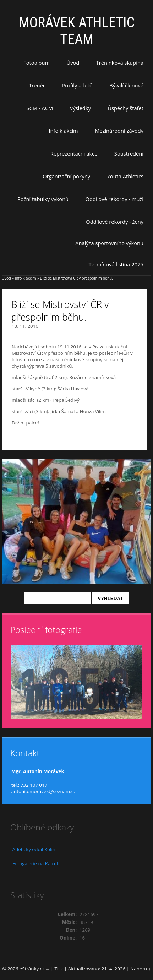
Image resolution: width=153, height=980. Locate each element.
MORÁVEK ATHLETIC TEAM (77, 31)
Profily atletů (77, 85)
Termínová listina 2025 (116, 264)
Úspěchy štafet (125, 108)
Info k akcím (63, 131)
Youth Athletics (125, 176)
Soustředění (129, 153)
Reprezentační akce (74, 153)
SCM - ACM (40, 108)
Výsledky (80, 108)
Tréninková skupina (120, 63)
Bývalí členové (126, 85)
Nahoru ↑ (140, 969)
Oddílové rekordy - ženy (115, 222)
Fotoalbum (37, 63)
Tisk (59, 969)
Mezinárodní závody (119, 131)
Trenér (37, 85)
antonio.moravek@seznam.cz (44, 791)
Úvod (73, 63)
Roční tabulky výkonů (43, 199)
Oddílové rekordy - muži (114, 199)
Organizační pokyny (66, 176)
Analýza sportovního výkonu (109, 243)
